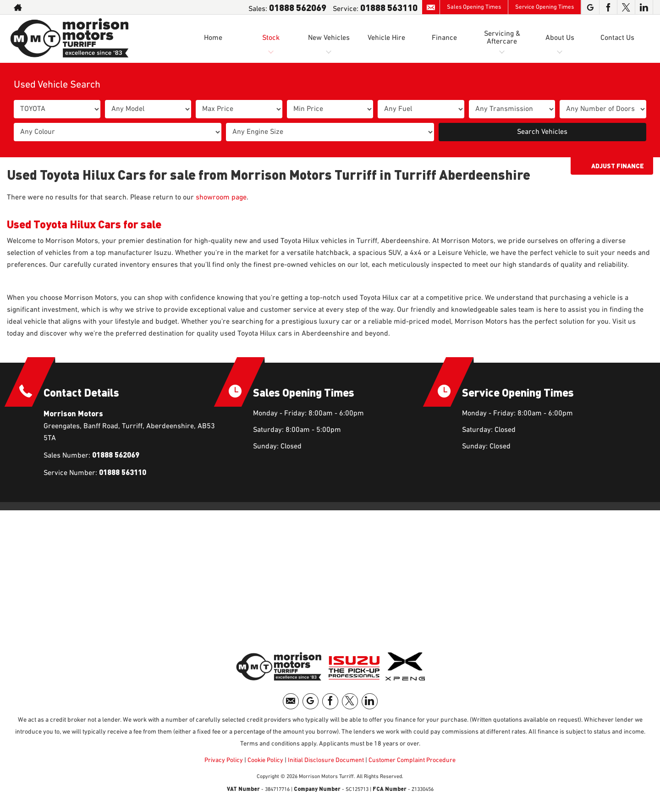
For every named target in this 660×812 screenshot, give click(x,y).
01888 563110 (389, 7)
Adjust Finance (618, 166)
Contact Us (617, 38)
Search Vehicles (542, 132)
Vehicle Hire (386, 38)
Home (213, 38)
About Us (560, 38)
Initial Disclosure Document (326, 760)
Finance (444, 38)
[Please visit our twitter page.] (626, 7)
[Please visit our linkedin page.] (644, 7)
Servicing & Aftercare (502, 38)
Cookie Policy (265, 760)
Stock (271, 38)
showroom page (221, 198)
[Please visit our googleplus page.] (590, 7)
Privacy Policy (224, 760)
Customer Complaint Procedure (411, 760)
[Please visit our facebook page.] (608, 7)
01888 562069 (298, 7)
